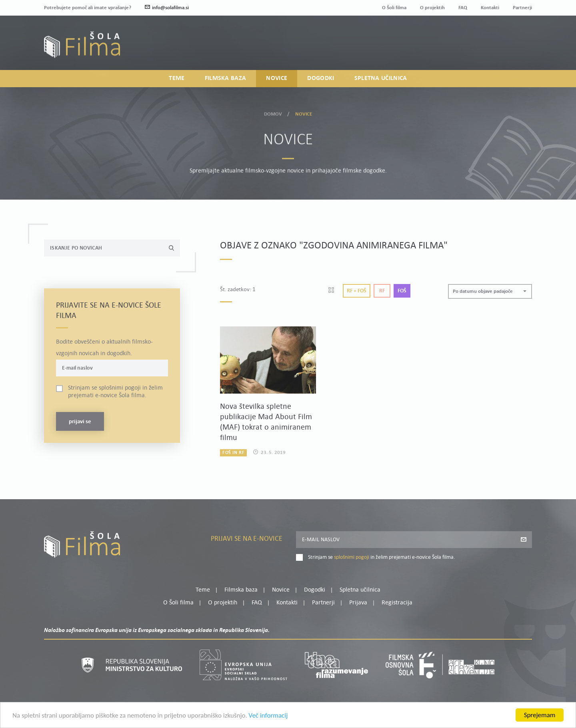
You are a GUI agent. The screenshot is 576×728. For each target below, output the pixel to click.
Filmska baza (226, 78)
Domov (273, 113)
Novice (277, 78)
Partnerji (522, 8)
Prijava (482, 49)
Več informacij (268, 716)
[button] (490, 291)
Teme (177, 78)
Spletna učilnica (381, 78)
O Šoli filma (394, 8)
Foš (402, 291)
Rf (382, 291)
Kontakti (490, 8)
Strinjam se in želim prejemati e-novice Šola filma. (115, 392)
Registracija (518, 49)
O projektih (432, 8)
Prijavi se (80, 422)
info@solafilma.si (167, 8)
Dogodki (321, 78)
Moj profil (491, 39)
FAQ (463, 8)
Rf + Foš (357, 291)
